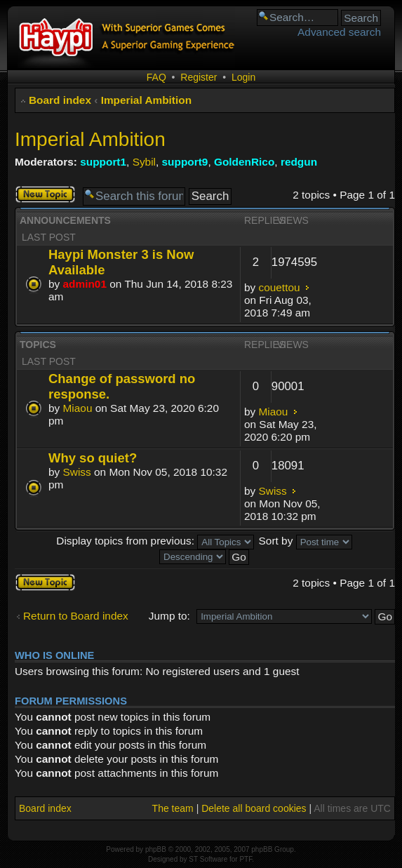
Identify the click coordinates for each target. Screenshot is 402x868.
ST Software (208, 859)
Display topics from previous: (155, 541)
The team (173, 808)
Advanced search (339, 32)
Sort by (306, 541)
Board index (60, 100)
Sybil (144, 162)
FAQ (156, 77)
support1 (103, 162)
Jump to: (169, 616)
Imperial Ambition (146, 100)
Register (199, 77)
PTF (246, 859)
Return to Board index (76, 616)
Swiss (77, 472)
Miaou (78, 408)
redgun (299, 162)
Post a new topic (45, 194)
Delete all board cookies (254, 808)
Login (243, 77)
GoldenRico (244, 162)
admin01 (85, 284)
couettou (280, 287)
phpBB (156, 849)
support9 (185, 162)
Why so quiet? (93, 458)
